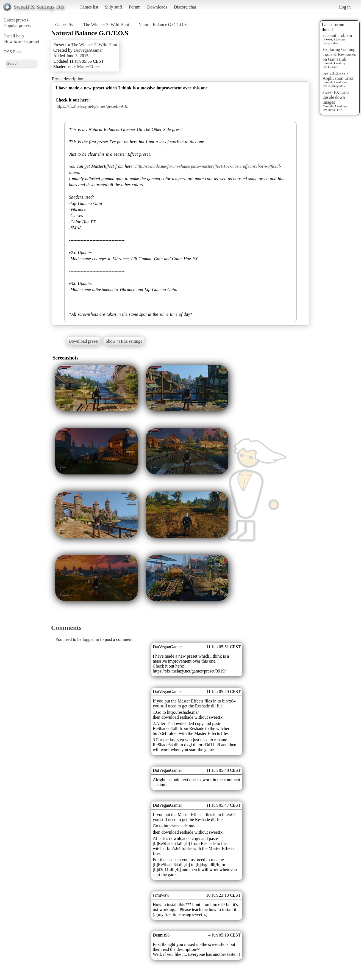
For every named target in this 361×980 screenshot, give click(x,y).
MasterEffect (88, 67)
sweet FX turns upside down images (336, 97)
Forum (135, 7)
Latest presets (16, 20)
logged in (91, 639)
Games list (89, 7)
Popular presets (18, 25)
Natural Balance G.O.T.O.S (163, 25)
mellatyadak (337, 86)
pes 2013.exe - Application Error (338, 76)
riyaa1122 (335, 110)
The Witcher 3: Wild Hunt (106, 25)
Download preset (84, 341)
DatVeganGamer (88, 50)
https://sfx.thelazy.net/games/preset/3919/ (92, 106)
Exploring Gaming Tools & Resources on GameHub (339, 54)
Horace (333, 67)
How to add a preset (22, 41)
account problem (337, 35)
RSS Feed (13, 52)
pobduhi (334, 43)
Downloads (157, 7)
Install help (14, 36)
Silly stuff (114, 7)
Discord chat (185, 7)
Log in (345, 7)
